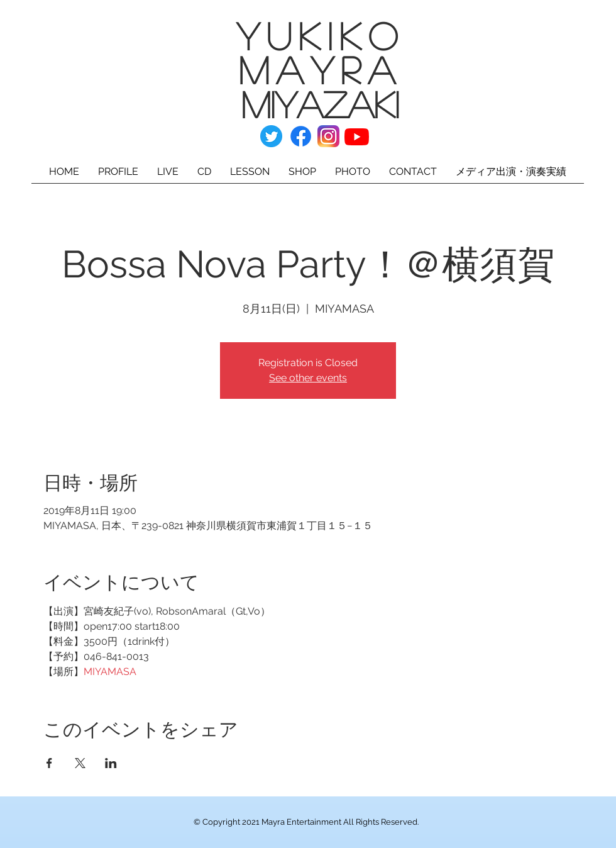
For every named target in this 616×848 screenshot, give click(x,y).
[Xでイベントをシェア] (80, 763)
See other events (308, 378)
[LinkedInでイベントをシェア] (111, 763)
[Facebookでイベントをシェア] (49, 763)
